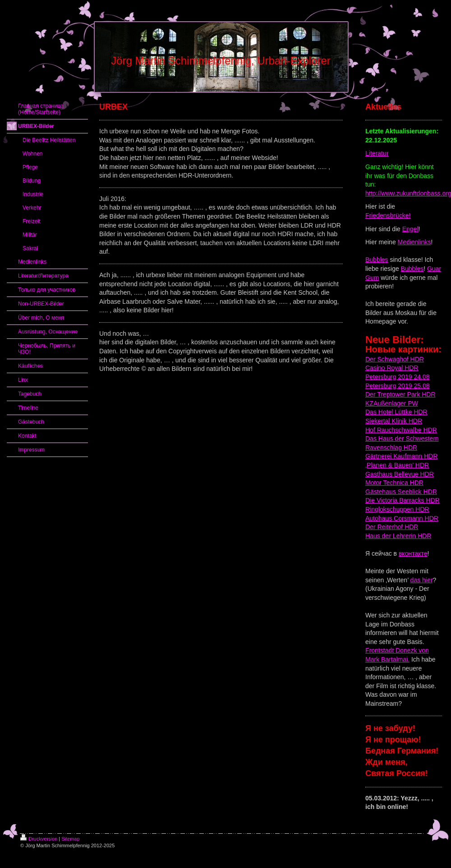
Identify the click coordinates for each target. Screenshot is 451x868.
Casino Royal (384, 368)
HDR (416, 359)
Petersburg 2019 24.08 (397, 377)
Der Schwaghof (387, 359)
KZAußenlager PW (392, 403)
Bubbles (377, 260)
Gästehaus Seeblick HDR (401, 492)
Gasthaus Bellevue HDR (400, 474)
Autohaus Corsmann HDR (402, 518)
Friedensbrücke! (388, 215)
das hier (422, 580)
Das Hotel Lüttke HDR (396, 412)
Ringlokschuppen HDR (397, 509)
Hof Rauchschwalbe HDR (401, 430)
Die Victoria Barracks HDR (403, 500)
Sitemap (70, 839)
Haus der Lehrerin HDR (398, 536)
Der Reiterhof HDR (392, 527)
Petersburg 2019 (389, 386)
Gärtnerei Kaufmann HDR (401, 456)
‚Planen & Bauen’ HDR (397, 465)
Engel (410, 229)
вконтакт (411, 553)
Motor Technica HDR (394, 483)
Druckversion (39, 839)
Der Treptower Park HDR (400, 394)
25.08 (421, 386)
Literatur (377, 153)
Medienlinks (414, 242)
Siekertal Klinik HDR (394, 421)
